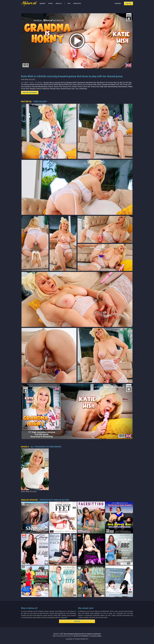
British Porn (68, 85)
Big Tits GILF (124, 83)
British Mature (59, 85)
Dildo (95, 85)
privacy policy (97, 636)
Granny (50, 87)
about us (59, 3)
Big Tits (116, 83)
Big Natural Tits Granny (105, 83)
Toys (77, 89)
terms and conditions (81, 636)
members (118, 3)
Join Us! (128, 3)
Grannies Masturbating (39, 87)
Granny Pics (58, 87)
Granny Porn (67, 87)
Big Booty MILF (72, 83)
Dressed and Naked (109, 85)
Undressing (83, 89)
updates (42, 3)
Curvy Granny (88, 85)
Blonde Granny (35, 85)
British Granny (48, 85)
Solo (73, 89)
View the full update (30, 92)
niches (50, 3)
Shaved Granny (55, 89)
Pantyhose (45, 89)
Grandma (27, 87)
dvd (69, 3)
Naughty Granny (35, 89)
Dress (99, 85)
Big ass (52, 83)
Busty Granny (78, 85)
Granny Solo (95, 87)
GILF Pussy (124, 85)
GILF (118, 85)
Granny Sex (86, 87)
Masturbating (113, 87)
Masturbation (123, 87)
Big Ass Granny (60, 83)
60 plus (46, 83)
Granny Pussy (77, 87)
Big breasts (81, 83)
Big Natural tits (91, 83)
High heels (104, 87)
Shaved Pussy (66, 89)
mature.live (77, 3)
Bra (42, 85)
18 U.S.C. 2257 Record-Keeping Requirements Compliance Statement (77, 634)
